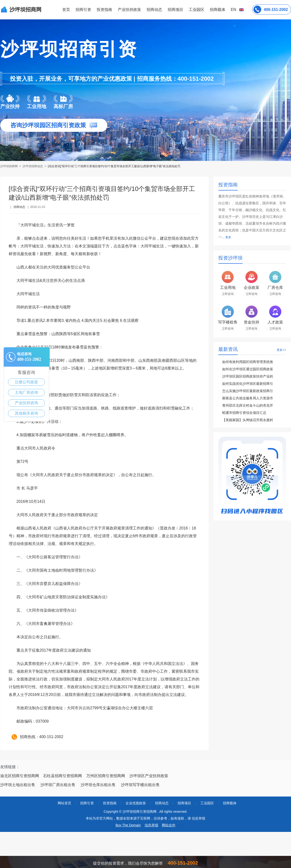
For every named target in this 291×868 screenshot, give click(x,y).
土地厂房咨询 (26, 392)
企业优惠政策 (136, 803)
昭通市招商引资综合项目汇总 (244, 413)
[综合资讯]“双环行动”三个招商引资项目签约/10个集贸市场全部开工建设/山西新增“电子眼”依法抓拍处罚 (114, 166)
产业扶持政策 (129, 10)
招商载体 (230, 803)
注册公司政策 (26, 382)
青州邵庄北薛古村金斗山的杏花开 (248, 405)
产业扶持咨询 (26, 403)
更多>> (281, 350)
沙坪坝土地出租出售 (18, 785)
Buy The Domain (128, 825)
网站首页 (64, 803)
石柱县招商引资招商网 (63, 776)
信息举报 (151, 825)
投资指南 (104, 10)
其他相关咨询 (26, 413)
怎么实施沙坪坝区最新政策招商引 (248, 391)
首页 (66, 10)
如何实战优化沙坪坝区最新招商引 (248, 384)
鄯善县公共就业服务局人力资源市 (248, 398)
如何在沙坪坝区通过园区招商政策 (248, 369)
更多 (228, 237)
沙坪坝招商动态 (33, 166)
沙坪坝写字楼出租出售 (140, 785)
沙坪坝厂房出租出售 (58, 785)
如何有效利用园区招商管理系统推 (248, 362)
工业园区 (197, 10)
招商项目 (175, 10)
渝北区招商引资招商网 (20, 776)
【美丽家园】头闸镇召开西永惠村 (248, 420)
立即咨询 (228, 294)
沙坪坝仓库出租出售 (98, 785)
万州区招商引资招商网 (106, 776)
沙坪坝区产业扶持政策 (149, 776)
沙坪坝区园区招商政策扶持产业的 (248, 376)
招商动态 (154, 10)
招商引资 (83, 10)
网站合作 (169, 825)
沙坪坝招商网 (9, 166)
